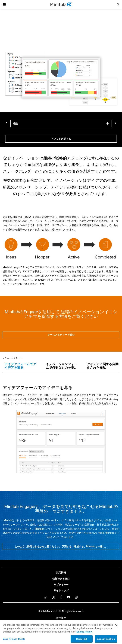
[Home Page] (61, 5)
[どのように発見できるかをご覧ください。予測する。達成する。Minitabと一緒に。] (61, 546)
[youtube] (68, 597)
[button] (118, 5)
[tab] (21, 366)
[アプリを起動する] (61, 139)
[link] (61, 573)
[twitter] (54, 597)
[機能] (61, 123)
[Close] (116, 628)
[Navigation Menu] (4, 5)
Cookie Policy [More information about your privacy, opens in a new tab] (84, 635)
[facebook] (61, 597)
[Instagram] (76, 597)
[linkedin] (46, 597)
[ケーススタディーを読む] (61, 335)
